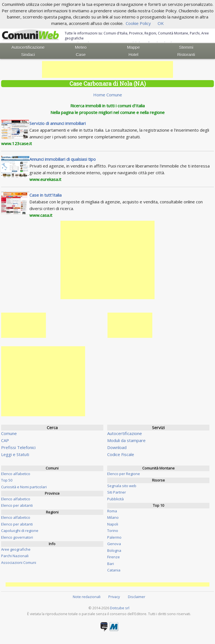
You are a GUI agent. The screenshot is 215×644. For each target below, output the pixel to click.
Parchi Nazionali (15, 556)
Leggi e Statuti (15, 454)
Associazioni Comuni (19, 562)
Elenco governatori (17, 537)
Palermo (114, 537)
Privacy (114, 597)
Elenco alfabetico (16, 474)
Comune (9, 433)
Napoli (113, 524)
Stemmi (186, 47)
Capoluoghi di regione (20, 531)
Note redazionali (87, 597)
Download (117, 447)
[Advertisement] (107, 69)
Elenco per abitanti (17, 505)
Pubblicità (115, 499)
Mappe (134, 47)
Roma (112, 511)
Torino (113, 531)
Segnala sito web (122, 486)
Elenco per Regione (124, 474)
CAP (5, 440)
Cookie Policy (138, 23)
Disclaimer (137, 597)
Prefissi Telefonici (18, 447)
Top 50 (7, 480)
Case (81, 54)
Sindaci (28, 54)
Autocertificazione (28, 47)
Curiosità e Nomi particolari (24, 487)
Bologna (114, 550)
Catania (114, 570)
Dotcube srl (120, 608)
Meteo (81, 47)
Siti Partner (117, 492)
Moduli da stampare (126, 440)
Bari (111, 564)
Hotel (133, 54)
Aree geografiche (16, 549)
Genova (114, 544)
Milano (113, 517)
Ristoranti (186, 54)
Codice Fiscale (121, 454)
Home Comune (108, 95)
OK (161, 23)
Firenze (114, 557)
